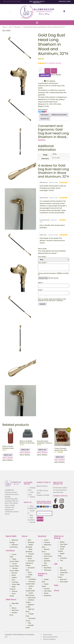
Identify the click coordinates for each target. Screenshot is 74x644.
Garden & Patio (43, 575)
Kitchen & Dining (59, 537)
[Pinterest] (44, 112)
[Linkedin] (42, 112)
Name (41, 283)
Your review (42, 263)
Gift (10, 27)
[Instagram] (46, 112)
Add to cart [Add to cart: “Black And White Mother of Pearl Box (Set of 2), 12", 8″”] (25, 450)
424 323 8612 (43, 486)
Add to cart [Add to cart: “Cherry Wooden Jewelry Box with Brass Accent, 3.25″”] (60, 457)
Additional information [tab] (59, 115)
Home (4, 27)
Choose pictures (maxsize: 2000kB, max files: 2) (53, 274)
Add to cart (45, 75)
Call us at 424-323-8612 (12, 1)
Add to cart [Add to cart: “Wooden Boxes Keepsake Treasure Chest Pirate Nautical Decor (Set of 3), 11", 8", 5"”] (42, 450)
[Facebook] (39, 112)
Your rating (42, 257)
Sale (56, 585)
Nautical (42, 536)
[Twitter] (41, 112)
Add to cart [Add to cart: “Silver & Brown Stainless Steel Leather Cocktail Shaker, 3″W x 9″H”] (8, 455)
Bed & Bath (11, 536)
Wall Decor (11, 599)
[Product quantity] (42, 70)
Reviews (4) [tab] (45, 119)
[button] (37, 23)
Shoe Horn (17, 27)
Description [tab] (45, 115)
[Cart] (64, 12)
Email (40, 290)
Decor (25, 536)
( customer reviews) (54, 63)
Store (57, 590)
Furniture (10, 551)
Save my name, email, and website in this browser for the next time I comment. (52, 300)
